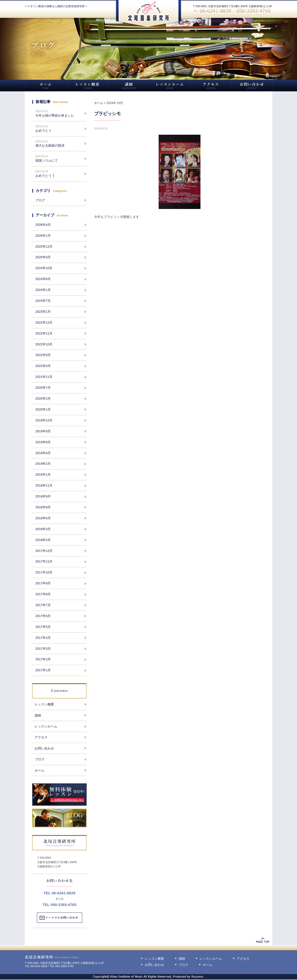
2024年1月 (43, 290)
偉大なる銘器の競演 (50, 145)
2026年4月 (43, 225)
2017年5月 (43, 627)
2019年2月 (43, 464)
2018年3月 (43, 529)
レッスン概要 (44, 704)
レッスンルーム (46, 726)
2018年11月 (44, 485)
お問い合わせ (44, 748)
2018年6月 (43, 518)
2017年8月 (43, 594)
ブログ (40, 200)
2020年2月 (43, 399)
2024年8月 (43, 279)
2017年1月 (43, 670)
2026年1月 (43, 236)
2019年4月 (43, 453)
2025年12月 (44, 246)
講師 (38, 715)
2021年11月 (44, 377)
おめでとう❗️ (45, 176)
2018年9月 (43, 496)
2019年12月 (44, 420)
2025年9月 (43, 257)
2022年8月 (43, 355)
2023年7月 (43, 301)
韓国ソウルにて (47, 161)
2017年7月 (43, 605)
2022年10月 (44, 344)
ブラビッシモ (107, 114)
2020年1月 (43, 409)
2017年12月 (44, 551)
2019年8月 (43, 442)
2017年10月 (44, 572)
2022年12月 (44, 322)
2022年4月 (43, 366)
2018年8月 (43, 507)
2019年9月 (43, 431)
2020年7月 (43, 388)
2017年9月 (43, 583)
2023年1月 (43, 312)
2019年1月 (43, 475)
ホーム (39, 770)
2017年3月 (43, 649)
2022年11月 (44, 333)
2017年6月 (43, 616)
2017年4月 (43, 638)
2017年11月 (44, 561)
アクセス (41, 737)
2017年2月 (43, 659)
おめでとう (43, 131)
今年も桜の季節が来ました (55, 116)
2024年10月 (44, 268)
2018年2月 (43, 540)
